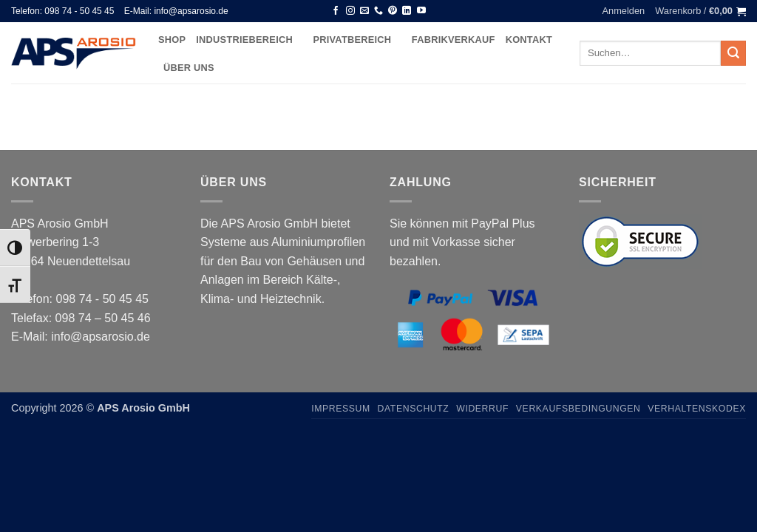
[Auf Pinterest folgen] (393, 11)
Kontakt (529, 40)
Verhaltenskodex (697, 409)
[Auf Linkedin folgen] (407, 11)
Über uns (189, 68)
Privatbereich (357, 40)
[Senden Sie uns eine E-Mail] (364, 11)
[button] (624, 11)
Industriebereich (249, 40)
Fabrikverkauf (454, 40)
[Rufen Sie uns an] (378, 11)
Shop (172, 40)
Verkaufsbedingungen (578, 409)
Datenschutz (414, 409)
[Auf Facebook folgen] (336, 11)
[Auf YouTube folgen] (421, 11)
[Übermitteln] (733, 53)
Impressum (341, 409)
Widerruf (482, 409)
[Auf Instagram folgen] (350, 11)
